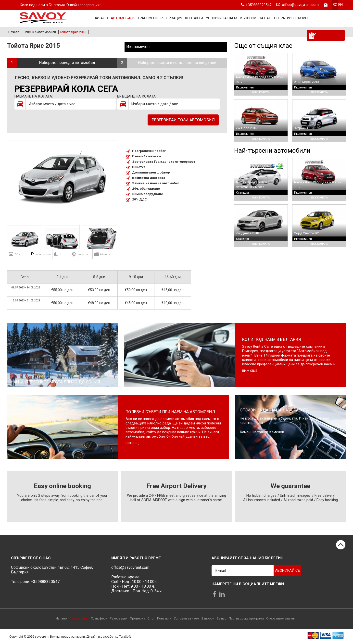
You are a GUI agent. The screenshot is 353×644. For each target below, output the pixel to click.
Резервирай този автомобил (183, 120)
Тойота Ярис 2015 (73, 32)
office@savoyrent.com (300, 5)
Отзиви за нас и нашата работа (274, 410)
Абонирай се (287, 570)
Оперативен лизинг (292, 18)
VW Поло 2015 (246, 128)
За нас (265, 18)
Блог (151, 618)
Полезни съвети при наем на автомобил (170, 412)
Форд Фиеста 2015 (308, 233)
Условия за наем (221, 18)
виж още (250, 371)
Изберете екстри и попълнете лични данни (177, 63)
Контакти (194, 18)
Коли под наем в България (271, 339)
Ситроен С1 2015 (306, 128)
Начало (101, 18)
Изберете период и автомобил (67, 63)
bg (335, 5)
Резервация (171, 18)
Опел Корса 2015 (306, 82)
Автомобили (123, 18)
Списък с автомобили (40, 32)
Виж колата (261, 93)
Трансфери (148, 18)
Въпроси (248, 18)
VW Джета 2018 (247, 233)
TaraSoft (125, 637)
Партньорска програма (246, 618)
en (340, 5)
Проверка (138, 618)
